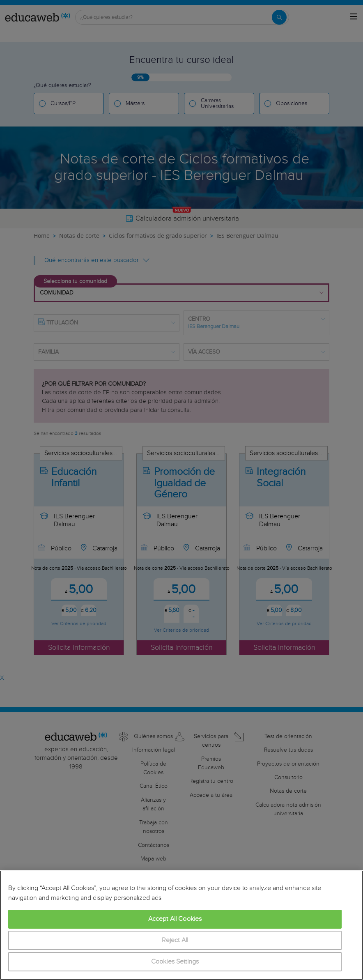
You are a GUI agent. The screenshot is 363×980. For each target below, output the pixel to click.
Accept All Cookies (175, 919)
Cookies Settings (175, 962)
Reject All (175, 940)
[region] (181, 925)
